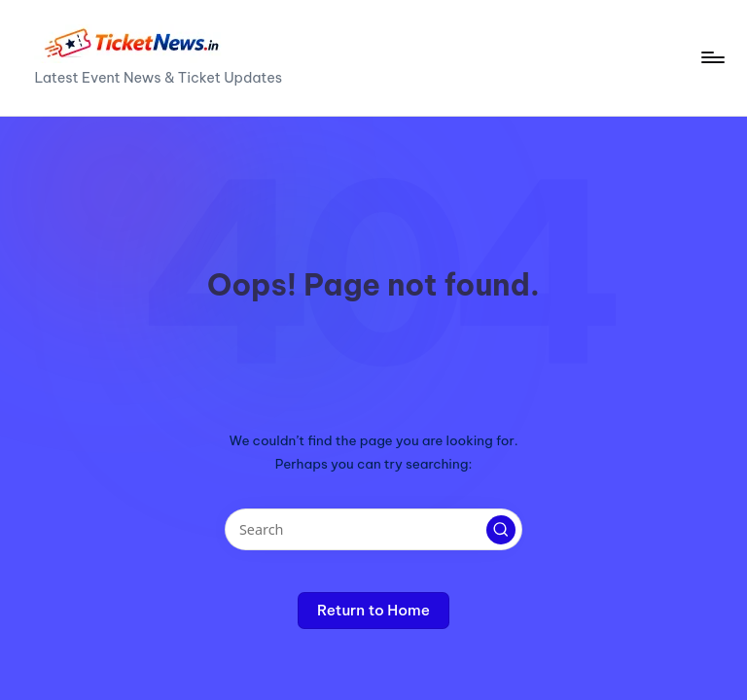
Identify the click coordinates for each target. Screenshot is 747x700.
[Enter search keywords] (373, 529)
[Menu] (711, 57)
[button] (501, 530)
